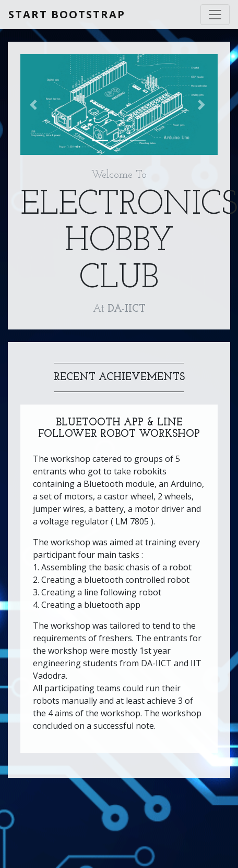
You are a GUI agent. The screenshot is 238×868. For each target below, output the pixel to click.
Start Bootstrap (67, 14)
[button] (35, 105)
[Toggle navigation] (215, 15)
